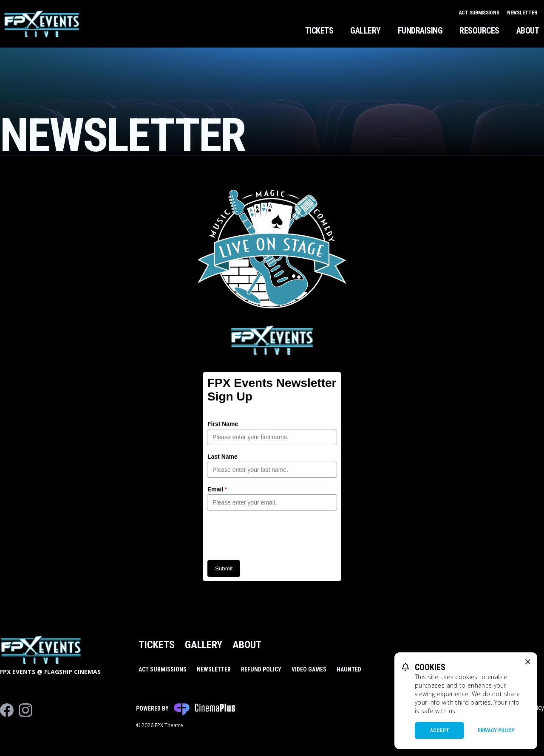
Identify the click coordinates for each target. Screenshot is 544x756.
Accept (440, 731)
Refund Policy (261, 669)
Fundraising (420, 31)
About (528, 31)
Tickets (319, 31)
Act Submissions (480, 13)
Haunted (349, 669)
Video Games (309, 669)
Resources (479, 31)
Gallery (365, 31)
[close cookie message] (528, 662)
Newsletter (522, 13)
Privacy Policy (496, 731)
